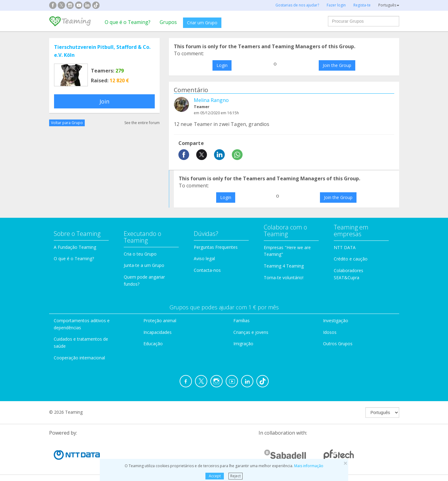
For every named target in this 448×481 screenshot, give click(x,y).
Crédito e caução (351, 259)
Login (222, 65)
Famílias (242, 321)
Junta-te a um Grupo (144, 265)
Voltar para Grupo (67, 123)
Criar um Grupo (202, 23)
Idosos (330, 332)
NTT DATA (345, 247)
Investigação (336, 321)
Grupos (168, 22)
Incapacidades (158, 332)
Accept (215, 476)
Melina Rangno (211, 100)
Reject (236, 476)
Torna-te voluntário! (284, 278)
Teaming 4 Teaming (284, 266)
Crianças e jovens (251, 332)
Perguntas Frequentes (216, 247)
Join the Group (337, 65)
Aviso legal (204, 258)
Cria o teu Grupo (140, 254)
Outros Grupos (338, 344)
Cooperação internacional (79, 358)
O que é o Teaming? (128, 22)
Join (104, 101)
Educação (153, 344)
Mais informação (309, 466)
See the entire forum (142, 123)
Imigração (243, 344)
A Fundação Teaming (75, 247)
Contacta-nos (207, 270)
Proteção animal (160, 321)
